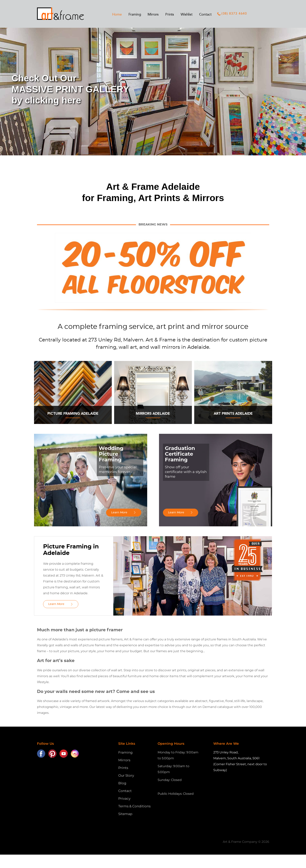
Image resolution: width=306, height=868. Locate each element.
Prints (123, 768)
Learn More (119, 513)
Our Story (126, 775)
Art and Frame (65, 14)
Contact (125, 791)
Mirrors (124, 760)
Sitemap (125, 814)
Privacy (124, 798)
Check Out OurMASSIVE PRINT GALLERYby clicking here (70, 89)
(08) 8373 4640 (232, 14)
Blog (122, 783)
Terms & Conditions (134, 806)
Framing (125, 752)
